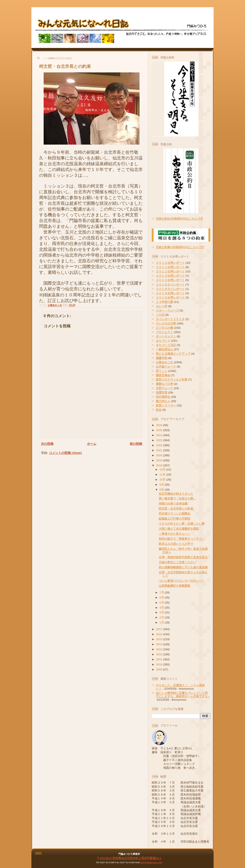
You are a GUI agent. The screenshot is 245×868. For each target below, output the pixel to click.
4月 (162, 607)
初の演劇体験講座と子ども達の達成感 (183, 567)
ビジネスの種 (164, 328)
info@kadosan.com (151, 862)
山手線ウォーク (166, 367)
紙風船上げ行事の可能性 (175, 519)
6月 (162, 597)
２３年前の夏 (164, 302)
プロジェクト (164, 332)
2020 (160, 455)
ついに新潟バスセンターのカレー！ (182, 581)
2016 (160, 634)
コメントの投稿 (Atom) (65, 453)
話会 (159, 410)
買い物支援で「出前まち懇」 (177, 498)
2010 (160, 664)
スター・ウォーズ (167, 310)
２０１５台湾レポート (170, 280)
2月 (162, 617)
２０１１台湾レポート (170, 267)
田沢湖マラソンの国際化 (175, 513)
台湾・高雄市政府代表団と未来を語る (183, 557)
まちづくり (163, 341)
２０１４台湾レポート (170, 276)
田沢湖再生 (163, 397)
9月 (162, 484)
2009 (160, 669)
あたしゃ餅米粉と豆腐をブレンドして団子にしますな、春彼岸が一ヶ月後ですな (182, 695)
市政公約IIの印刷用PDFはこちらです (180, 219)
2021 (160, 450)
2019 (160, 460)
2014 (160, 644)
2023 (160, 440)
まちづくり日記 (166, 345)
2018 (160, 465)
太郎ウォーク (164, 388)
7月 (162, 592)
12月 (163, 469)
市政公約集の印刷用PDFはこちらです (180, 247)
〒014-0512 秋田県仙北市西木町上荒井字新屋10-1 (129, 858)
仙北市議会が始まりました (176, 494)
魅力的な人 (163, 401)
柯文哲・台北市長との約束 (65, 66)
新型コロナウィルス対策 (172, 379)
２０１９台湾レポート (170, 297)
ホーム (92, 444)
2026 (160, 425)
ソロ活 (160, 315)
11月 (163, 474)
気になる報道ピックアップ (173, 354)
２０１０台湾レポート (170, 263)
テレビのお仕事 (166, 323)
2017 (160, 629)
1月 (162, 622)
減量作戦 (162, 358)
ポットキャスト (166, 336)
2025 (160, 430)
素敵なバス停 (164, 384)
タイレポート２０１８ (170, 319)
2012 (160, 654)
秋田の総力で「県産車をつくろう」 (182, 539)
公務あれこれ (55, 305)
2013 (160, 649)
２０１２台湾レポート (170, 271)
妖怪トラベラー (166, 405)
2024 (160, 435)
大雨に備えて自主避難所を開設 (179, 529)
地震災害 (162, 392)
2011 (160, 659)
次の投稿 (47, 444)
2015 (160, 639)
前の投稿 (136, 444)
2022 (160, 445)
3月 (162, 612)
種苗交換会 (163, 375)
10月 (163, 479)
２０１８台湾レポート (170, 293)
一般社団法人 (164, 349)
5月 (162, 602)
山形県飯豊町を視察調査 (175, 586)
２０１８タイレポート (170, 289)
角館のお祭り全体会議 (173, 503)
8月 (162, 490)
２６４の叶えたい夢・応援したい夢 (182, 524)
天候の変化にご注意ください (177, 562)
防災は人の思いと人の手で (176, 544)
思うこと (162, 371)
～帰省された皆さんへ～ (175, 534)
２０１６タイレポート (170, 284)
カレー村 (162, 306)
